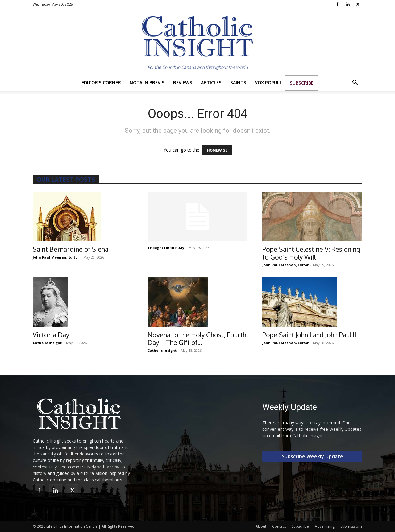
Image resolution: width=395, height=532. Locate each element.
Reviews (183, 83)
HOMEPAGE (217, 150)
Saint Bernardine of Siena (71, 249)
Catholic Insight (47, 343)
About (261, 526)
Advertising (325, 526)
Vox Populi (268, 83)
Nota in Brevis (147, 83)
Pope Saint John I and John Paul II (309, 335)
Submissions (351, 526)
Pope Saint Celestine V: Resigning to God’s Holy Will (311, 253)
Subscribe (302, 83)
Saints (238, 83)
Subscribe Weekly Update (312, 456)
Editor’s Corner (101, 83)
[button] (355, 83)
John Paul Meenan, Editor (56, 257)
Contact (279, 526)
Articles (211, 83)
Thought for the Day (166, 248)
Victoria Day (51, 335)
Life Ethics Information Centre (72, 526)
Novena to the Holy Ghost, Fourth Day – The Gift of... (197, 339)
